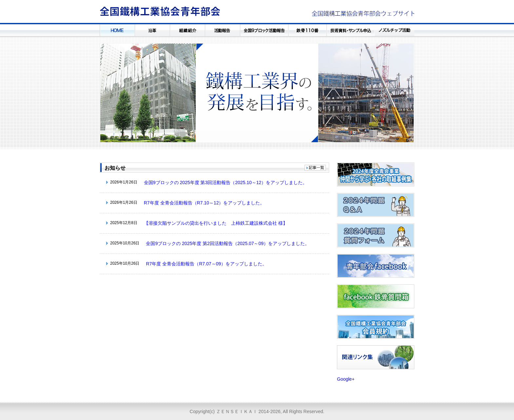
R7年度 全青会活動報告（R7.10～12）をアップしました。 (204, 203)
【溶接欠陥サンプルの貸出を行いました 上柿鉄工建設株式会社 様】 (216, 223)
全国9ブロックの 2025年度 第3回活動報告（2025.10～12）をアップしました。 (226, 182)
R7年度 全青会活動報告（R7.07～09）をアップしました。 (206, 264)
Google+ (346, 379)
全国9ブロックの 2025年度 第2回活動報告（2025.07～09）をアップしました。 (228, 243)
